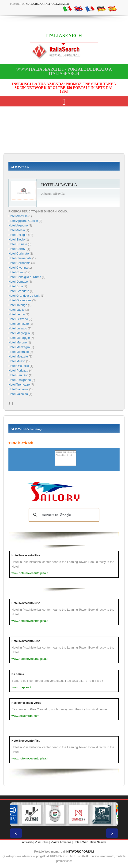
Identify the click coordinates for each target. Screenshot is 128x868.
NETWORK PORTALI (80, 852)
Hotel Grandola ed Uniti (24, 296)
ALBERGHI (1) (66, 455)
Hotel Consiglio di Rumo (25, 277)
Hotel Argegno (18, 225)
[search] (63, 515)
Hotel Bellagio (18, 235)
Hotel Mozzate (18, 356)
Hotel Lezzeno (18, 319)
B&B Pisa (18, 674)
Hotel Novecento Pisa (26, 555)
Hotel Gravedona (20, 300)
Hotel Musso (17, 361)
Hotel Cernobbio (19, 263)
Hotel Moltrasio (19, 352)
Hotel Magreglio (19, 333)
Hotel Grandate (19, 291)
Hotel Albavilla (18, 216)
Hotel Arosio (17, 230)
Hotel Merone (18, 342)
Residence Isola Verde (26, 703)
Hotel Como (17, 272)
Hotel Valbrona (18, 389)
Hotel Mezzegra (19, 347)
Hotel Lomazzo (19, 324)
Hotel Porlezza (18, 370)
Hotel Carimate (19, 253)
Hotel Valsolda (18, 394)
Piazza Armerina (61, 842)
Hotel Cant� (17, 249)
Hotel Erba (16, 286)
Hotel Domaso (18, 282)
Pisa (38, 842)
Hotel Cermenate (20, 258)
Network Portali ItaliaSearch (47, 4)
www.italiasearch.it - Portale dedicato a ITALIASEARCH (64, 71)
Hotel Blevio (17, 239)
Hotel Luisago (18, 328)
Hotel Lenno (17, 314)
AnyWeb (27, 842)
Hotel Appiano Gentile (23, 221)
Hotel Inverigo (18, 305)
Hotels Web (81, 842)
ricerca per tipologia (66, 452)
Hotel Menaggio (19, 338)
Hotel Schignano (20, 380)
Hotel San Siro (18, 375)
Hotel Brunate (18, 244)
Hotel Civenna (18, 268)
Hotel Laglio (17, 310)
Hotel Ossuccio (19, 366)
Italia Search (98, 842)
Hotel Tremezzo (19, 385)
